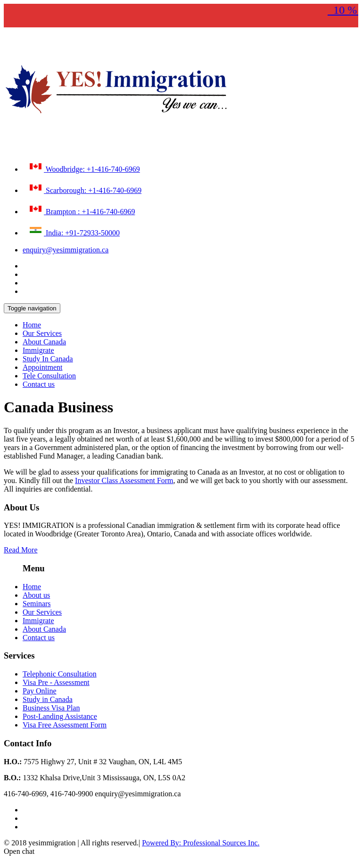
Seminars (37, 604)
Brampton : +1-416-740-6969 (81, 209)
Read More (21, 550)
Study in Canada (48, 699)
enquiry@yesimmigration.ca (66, 250)
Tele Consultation (49, 376)
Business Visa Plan (51, 708)
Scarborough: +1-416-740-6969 (84, 188)
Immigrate (38, 350)
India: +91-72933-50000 (74, 231)
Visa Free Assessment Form (65, 725)
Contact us (39, 384)
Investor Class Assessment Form (124, 480)
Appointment (42, 367)
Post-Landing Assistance (60, 716)
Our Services (42, 333)
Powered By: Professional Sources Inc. (201, 843)
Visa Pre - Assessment (56, 682)
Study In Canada (48, 359)
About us (36, 595)
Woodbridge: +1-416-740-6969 (84, 167)
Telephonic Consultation (60, 674)
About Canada (44, 342)
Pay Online (40, 691)
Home (32, 325)
